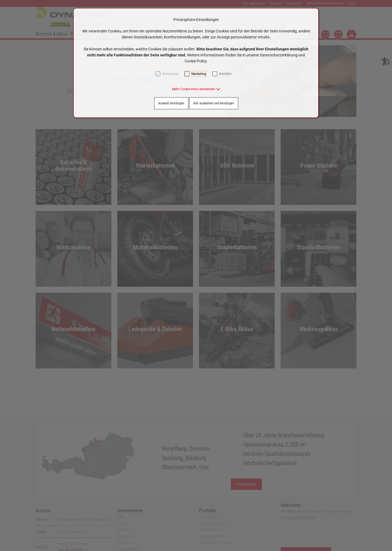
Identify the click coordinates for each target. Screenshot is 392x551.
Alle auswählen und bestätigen (214, 103)
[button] (196, 89)
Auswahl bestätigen (171, 103)
